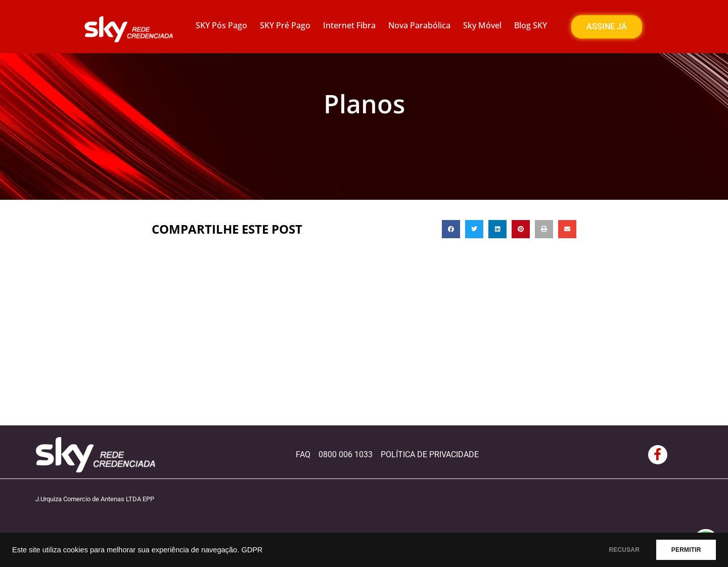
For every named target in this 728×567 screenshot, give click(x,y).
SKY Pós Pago (221, 25)
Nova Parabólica (419, 25)
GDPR (252, 550)
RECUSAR (616, 550)
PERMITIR (683, 550)
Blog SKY (531, 25)
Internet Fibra (349, 25)
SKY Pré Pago (285, 25)
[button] (451, 229)
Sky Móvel (482, 25)
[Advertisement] (364, 350)
